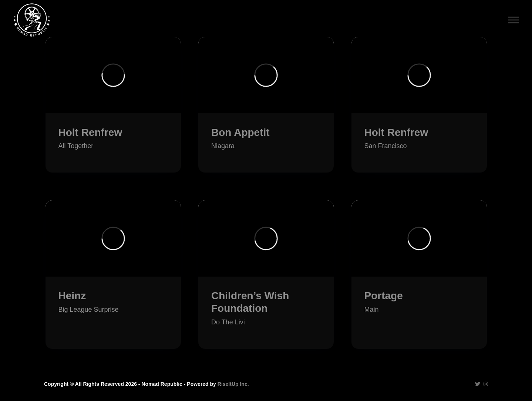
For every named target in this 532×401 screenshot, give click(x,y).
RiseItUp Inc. (233, 384)
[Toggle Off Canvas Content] (514, 20)
